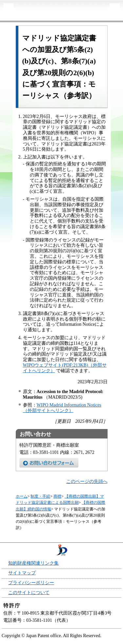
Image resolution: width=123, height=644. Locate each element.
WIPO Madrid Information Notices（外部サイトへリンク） (62, 408)
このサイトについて (29, 593)
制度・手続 (40, 496)
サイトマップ (22, 573)
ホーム (22, 496)
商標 (57, 496)
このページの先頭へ (87, 481)
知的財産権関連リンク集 (33, 563)
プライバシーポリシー (31, 583)
